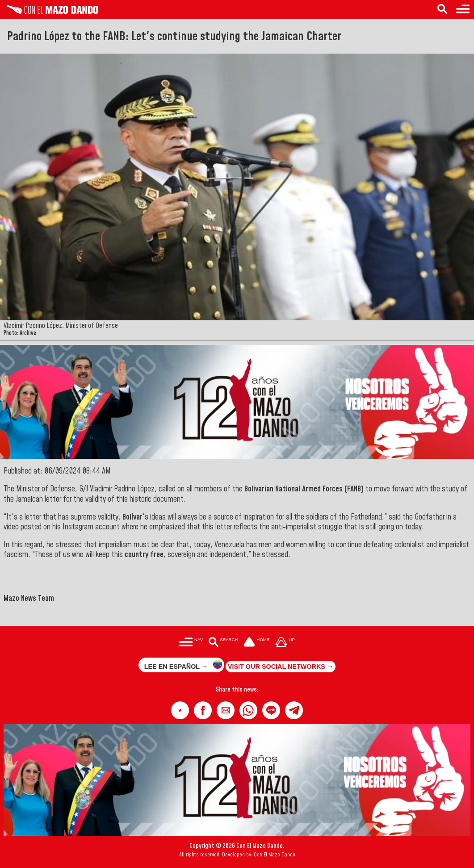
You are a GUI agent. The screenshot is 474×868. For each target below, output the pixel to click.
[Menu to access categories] (463, 10)
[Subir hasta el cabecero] (285, 643)
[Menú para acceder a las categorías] (191, 643)
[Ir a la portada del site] (256, 643)
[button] (180, 710)
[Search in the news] (442, 10)
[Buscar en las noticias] (223, 643)
